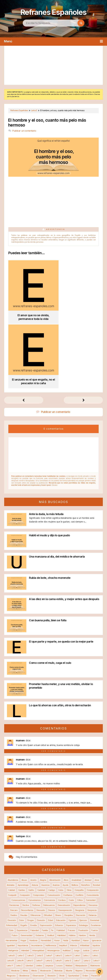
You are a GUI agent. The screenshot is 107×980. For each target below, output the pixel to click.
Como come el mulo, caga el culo (50, 592)
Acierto (34, 809)
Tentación (14, 940)
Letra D (31, 885)
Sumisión (80, 935)
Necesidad (91, 900)
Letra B (12, 885)
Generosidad (27, 865)
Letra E (40, 885)
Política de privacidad (83, 972)
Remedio (69, 925)
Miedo (34, 900)
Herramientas (11, 870)
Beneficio (86, 814)
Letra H (68, 885)
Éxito (11, 860)
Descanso (93, 834)
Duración (41, 849)
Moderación (46, 900)
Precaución (13, 915)
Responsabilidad (94, 925)
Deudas (24, 844)
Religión (58, 925)
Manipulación (81, 895)
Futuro (15, 865)
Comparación (93, 819)
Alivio (66, 809)
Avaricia (56, 814)
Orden (85, 905)
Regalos (38, 925)
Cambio (22, 819)
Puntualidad (14, 920)
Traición (45, 940)
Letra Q (49, 890)
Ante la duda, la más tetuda (46, 443)
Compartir (12, 824)
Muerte (69, 900)
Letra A (96, 880)
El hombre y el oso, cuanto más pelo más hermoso (47, 123)
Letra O (30, 890)
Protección (94, 915)
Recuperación (25, 925)
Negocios (11, 905)
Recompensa (76, 920)
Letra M (11, 890)
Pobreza (83, 910)
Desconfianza (27, 839)
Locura (59, 895)
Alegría (43, 809)
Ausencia (45, 814)
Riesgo (13, 930)
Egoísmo (72, 849)
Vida (64, 945)
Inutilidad (67, 880)
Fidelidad (61, 860)
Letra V (96, 890)
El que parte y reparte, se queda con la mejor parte (61, 571)
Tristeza (56, 940)
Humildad (76, 870)
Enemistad (95, 849)
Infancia (73, 875)
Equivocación (46, 855)
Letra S (68, 890)
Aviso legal (60, 972)
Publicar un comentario (24, 131)
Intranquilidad (38, 880)
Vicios (56, 945)
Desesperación (65, 839)
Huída (66, 870)
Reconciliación (91, 920)
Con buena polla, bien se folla (48, 550)
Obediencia (24, 905)
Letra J (86, 885)
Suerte (70, 935)
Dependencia (79, 834)
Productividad (65, 915)
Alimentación (55, 809)
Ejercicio (83, 849)
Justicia (86, 880)
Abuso (24, 809)
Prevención (38, 915)
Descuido (41, 839)
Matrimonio (95, 895)
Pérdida (39, 910)
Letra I (77, 885)
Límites (39, 895)
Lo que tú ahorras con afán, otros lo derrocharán (60, 635)
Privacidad (51, 915)
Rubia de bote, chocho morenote (50, 507)
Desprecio (92, 839)
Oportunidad (74, 905)
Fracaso (72, 860)
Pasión (22, 910)
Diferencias (36, 844)
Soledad (25, 935)
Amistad (88, 809)
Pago (14, 910)
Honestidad (46, 870)
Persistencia (70, 910)
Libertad (29, 895)
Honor (57, 870)
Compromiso (39, 824)
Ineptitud (63, 875)
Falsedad (35, 860)
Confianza (68, 824)
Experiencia (22, 860)
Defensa (36, 834)
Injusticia (96, 875)
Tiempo (25, 940)
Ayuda (65, 814)
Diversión (12, 849)
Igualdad (11, 875)
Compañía (79, 819)
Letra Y (10, 895)
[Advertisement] (53, 65)
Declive (26, 834)
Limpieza (49, 895)
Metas (25, 900)
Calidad (12, 819)
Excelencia (96, 855)
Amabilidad (76, 809)
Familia (45, 860)
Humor (86, 870)
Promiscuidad (80, 915)
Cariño (31, 819)
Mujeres (79, 900)
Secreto (73, 930)
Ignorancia (97, 870)
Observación (38, 905)
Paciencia (96, 905)
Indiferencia (51, 875)
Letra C (21, 885)
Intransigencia (53, 880)
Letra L (95, 885)
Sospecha (50, 935)
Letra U (87, 890)
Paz (30, 910)
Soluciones (37, 935)
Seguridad (84, 930)
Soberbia (14, 935)
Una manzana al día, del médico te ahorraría (57, 486)
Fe (52, 860)
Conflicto (79, 824)
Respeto (80, 925)
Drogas (31, 849)
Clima (69, 819)
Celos (61, 819)
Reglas (48, 925)
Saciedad (54, 930)
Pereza (59, 910)
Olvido (62, 905)
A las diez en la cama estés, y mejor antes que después (64, 528)
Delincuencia (49, 834)
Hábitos (72, 865)
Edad (51, 849)
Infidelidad (85, 875)
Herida (92, 865)
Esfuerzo (59, 855)
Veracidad (45, 945)
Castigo (52, 819)
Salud (64, 930)
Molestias (58, 900)
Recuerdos (10, 925)
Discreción (81, 844)
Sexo (95, 930)
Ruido (22, 930)
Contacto (66, 976)
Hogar (23, 870)
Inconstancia (37, 875)
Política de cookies (46, 976)
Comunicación (54, 824)
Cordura (62, 829)
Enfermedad (12, 855)
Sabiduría (42, 930)
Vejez (83, 940)
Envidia (34, 855)
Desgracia (80, 839)
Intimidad (25, 880)
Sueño (60, 935)
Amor (97, 809)
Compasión (25, 824)
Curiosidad (91, 829)
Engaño (24, 855)
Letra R (59, 890)
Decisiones (14, 834)
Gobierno (40, 865)
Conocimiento (93, 824)
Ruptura (31, 930)
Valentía (66, 940)
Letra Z (19, 895)
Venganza (93, 940)
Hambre (82, 865)
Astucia (35, 814)
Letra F (49, 885)
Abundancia (13, 809)
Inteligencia (13, 880)
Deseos (52, 839)
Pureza (26, 920)
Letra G (59, 885)
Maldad (69, 895)
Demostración (64, 834)
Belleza (75, 814)
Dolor (22, 849)
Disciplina (68, 844)
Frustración (83, 860)
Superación (92, 935)
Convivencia (49, 829)
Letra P (39, 890)
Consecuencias (18, 829)
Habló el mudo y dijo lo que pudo (49, 465)
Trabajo (35, 940)
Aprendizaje (23, 814)
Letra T (77, 890)
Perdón (49, 910)
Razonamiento (49, 920)
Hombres (33, 870)
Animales (11, 814)
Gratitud (51, 865)
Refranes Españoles (53, 12)
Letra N (20, 890)
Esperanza (71, 855)
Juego (77, 880)
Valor (75, 940)
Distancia (93, 844)
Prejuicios (25, 915)
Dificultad (48, 844)
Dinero (58, 844)
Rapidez (36, 920)
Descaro (14, 839)
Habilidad (61, 865)
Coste (71, 829)
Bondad (97, 814)
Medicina (15, 900)
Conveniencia (34, 829)
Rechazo (63, 920)
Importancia (23, 875)
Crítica (80, 829)
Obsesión (51, 905)
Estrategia (83, 855)
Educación (61, 849)
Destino (14, 844)
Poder (93, 910)
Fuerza (94, 860)
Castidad (41, 819)
